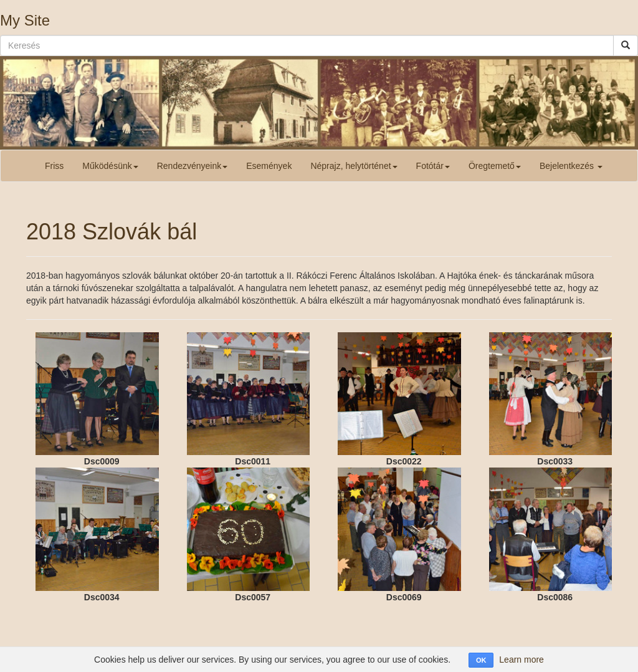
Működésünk (110, 166)
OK (481, 660)
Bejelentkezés (571, 166)
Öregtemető (495, 166)
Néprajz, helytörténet (354, 166)
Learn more (521, 660)
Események (269, 166)
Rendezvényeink (193, 166)
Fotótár (433, 166)
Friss (54, 166)
